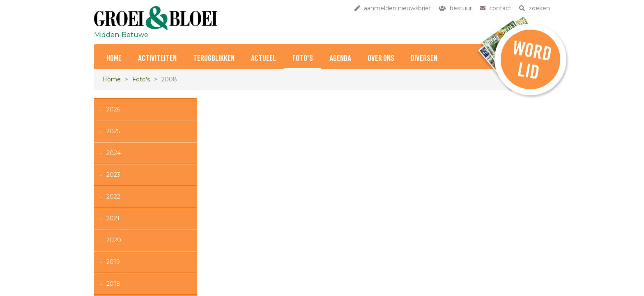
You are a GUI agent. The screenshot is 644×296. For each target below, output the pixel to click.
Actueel (263, 59)
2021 (113, 218)
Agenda (340, 59)
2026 (113, 109)
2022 (113, 197)
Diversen (424, 59)
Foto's (303, 59)
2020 (114, 240)
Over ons (381, 59)
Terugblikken (214, 59)
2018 (113, 284)
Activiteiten (157, 59)
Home (114, 59)
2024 (114, 153)
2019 (113, 262)
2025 (113, 131)
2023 (113, 175)
